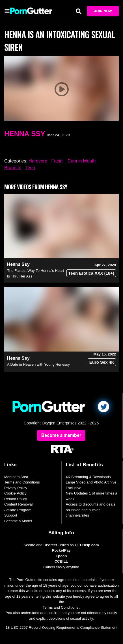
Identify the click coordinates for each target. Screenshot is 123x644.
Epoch (61, 556)
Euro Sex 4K (102, 362)
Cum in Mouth (82, 161)
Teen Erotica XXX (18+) (91, 273)
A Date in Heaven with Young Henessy (38, 364)
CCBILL (61, 561)
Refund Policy (16, 499)
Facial (58, 161)
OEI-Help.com (87, 545)
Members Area (16, 477)
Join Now (103, 11)
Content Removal (18, 504)
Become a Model (18, 521)
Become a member (61, 435)
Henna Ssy (25, 134)
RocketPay (61, 550)
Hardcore (38, 161)
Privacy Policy (16, 488)
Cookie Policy (15, 493)
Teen (30, 168)
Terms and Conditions (22, 482)
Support (11, 515)
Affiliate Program (18, 510)
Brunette (13, 168)
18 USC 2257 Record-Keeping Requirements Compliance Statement (61, 627)
